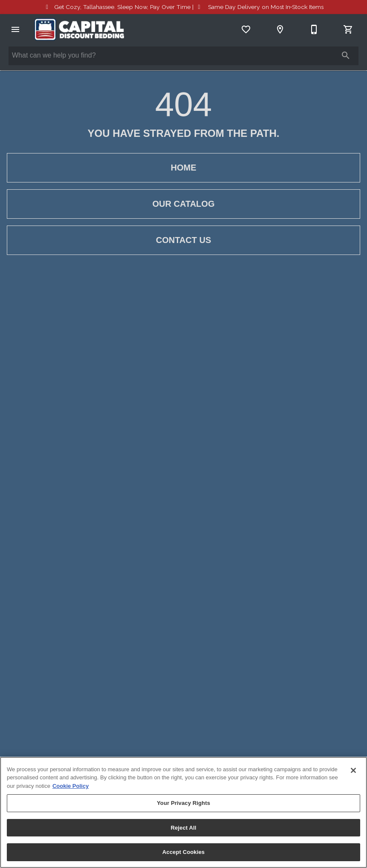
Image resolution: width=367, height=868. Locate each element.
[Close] (353, 770)
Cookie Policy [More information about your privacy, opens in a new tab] (71, 786)
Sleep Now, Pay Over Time (122, 7)
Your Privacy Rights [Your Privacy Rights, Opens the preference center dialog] (183, 803)
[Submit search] (346, 55)
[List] (246, 29)
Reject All (183, 828)
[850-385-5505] (314, 29)
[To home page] (79, 29)
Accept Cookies (183, 852)
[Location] (280, 29)
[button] (15, 29)
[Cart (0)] (348, 29)
